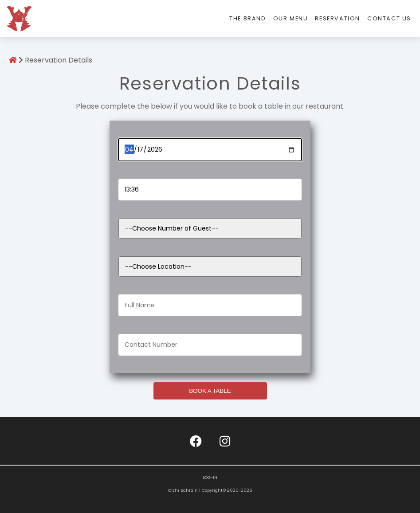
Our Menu (291, 18)
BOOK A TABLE (210, 391)
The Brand (247, 18)
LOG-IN (210, 477)
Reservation (338, 18)
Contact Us (389, 18)
